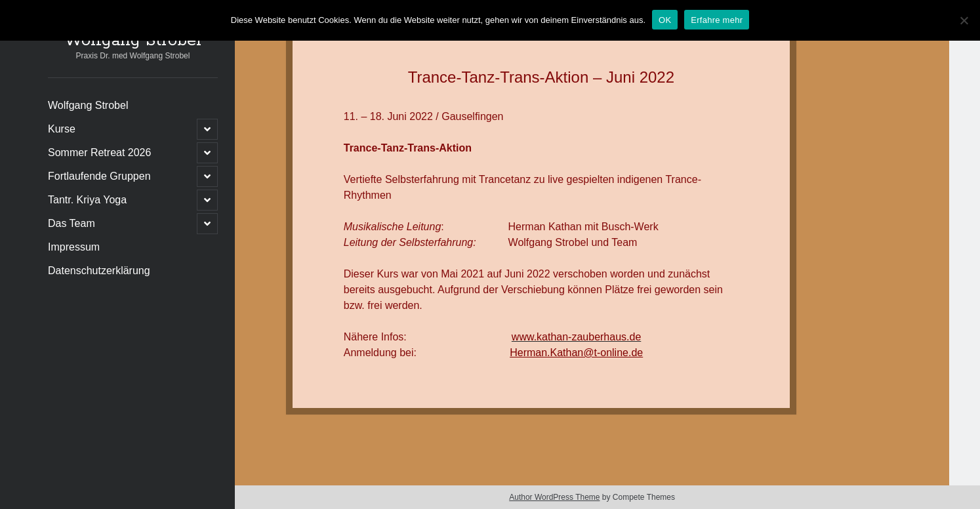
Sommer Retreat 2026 (99, 153)
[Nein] (964, 20)
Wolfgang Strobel (133, 41)
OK (665, 20)
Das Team (71, 223)
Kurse (62, 129)
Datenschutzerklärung (99, 271)
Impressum (74, 247)
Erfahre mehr (717, 20)
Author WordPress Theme (554, 497)
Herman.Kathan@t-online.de (576, 353)
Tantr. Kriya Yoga (87, 200)
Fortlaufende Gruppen (99, 176)
